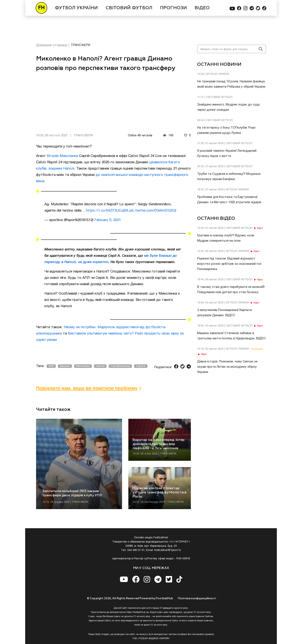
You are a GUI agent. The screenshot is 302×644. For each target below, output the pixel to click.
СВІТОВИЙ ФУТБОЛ (129, 8)
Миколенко (83, 366)
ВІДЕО (202, 8)
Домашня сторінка (51, 45)
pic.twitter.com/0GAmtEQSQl (153, 211)
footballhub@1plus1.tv (168, 550)
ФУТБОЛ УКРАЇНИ (76, 8)
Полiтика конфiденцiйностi (197, 599)
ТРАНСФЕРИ (80, 45)
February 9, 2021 (108, 220)
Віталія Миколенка (62, 156)
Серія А (141, 366)
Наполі (100, 366)
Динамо (65, 366)
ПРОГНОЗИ (173, 8)
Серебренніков (120, 366)
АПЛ (51, 366)
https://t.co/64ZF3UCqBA (107, 211)
